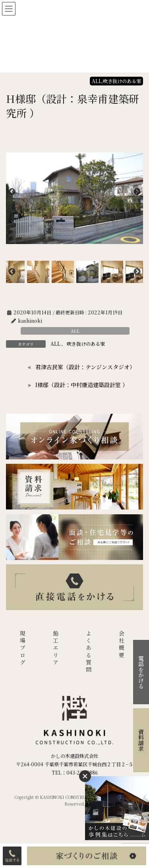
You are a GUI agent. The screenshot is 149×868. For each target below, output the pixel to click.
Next (137, 192)
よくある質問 (89, 652)
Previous (12, 192)
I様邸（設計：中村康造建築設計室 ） (82, 385)
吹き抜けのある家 (86, 344)
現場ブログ (23, 648)
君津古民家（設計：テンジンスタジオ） (85, 367)
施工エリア (56, 648)
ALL (75, 331)
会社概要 (122, 645)
